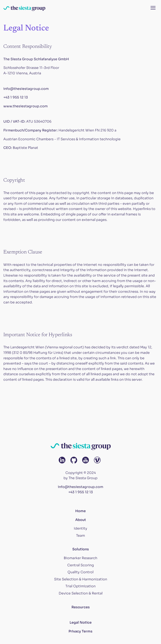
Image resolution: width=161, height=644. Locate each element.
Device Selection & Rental (81, 593)
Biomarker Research (80, 558)
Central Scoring (81, 565)
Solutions (81, 549)
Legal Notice (81, 622)
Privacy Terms (80, 631)
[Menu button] (153, 8)
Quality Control (80, 572)
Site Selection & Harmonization (81, 579)
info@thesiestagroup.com (26, 89)
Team (80, 536)
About (81, 520)
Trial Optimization (80, 586)
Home (80, 511)
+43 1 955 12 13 (16, 97)
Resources (81, 607)
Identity (80, 528)
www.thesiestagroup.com (25, 106)
